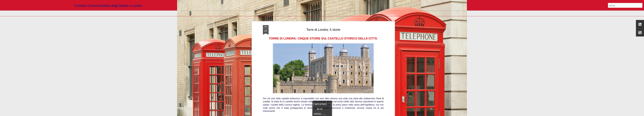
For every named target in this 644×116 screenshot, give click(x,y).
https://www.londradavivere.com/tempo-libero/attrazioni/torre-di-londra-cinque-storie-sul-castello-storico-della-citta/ (323, 90)
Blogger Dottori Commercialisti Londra (339, 95)
